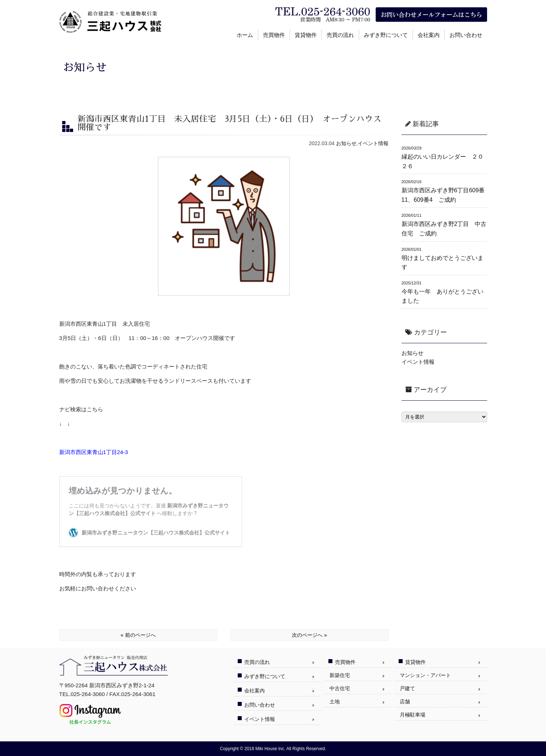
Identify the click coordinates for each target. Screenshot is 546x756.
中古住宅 (340, 688)
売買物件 (274, 35)
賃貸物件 (306, 35)
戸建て (407, 688)
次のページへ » (309, 635)
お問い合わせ (466, 35)
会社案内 (429, 35)
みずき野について (386, 35)
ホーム (245, 35)
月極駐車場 (413, 715)
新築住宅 (340, 675)
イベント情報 (373, 143)
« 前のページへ (138, 635)
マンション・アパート (425, 675)
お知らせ (346, 143)
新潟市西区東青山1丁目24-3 (94, 452)
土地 (335, 702)
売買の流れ (340, 35)
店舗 (405, 702)
